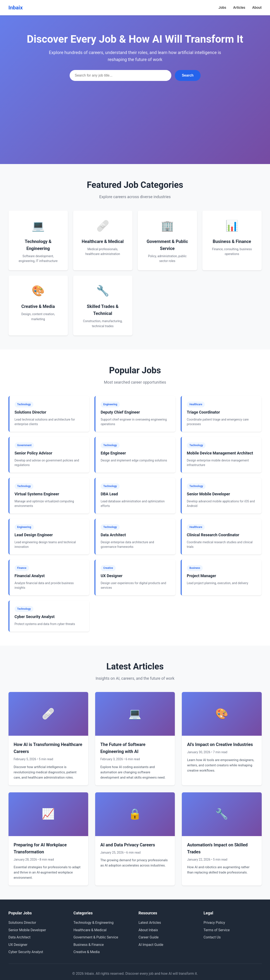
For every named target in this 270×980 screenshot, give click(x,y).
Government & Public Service (96, 937)
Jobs (222, 8)
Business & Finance (89, 945)
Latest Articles (150, 923)
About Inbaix (148, 930)
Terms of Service (217, 930)
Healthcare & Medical (90, 930)
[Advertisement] (135, 114)
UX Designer (18, 945)
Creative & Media (87, 952)
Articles (239, 8)
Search (188, 75)
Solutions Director (22, 923)
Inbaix (16, 8)
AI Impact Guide (151, 945)
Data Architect (20, 937)
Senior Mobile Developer (27, 930)
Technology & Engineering (94, 923)
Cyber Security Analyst (26, 952)
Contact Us (212, 937)
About (257, 8)
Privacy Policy (214, 923)
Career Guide (149, 937)
